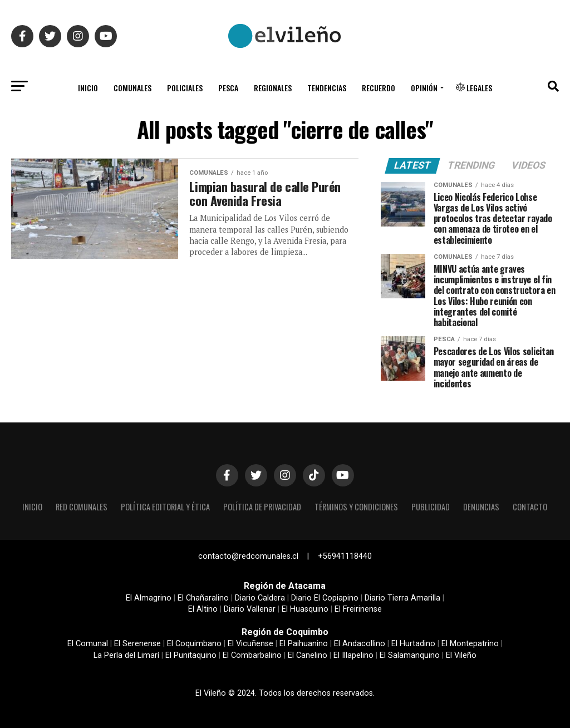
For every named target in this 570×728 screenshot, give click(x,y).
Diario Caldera (260, 598)
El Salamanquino (410, 655)
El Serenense (137, 644)
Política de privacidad (262, 507)
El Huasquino (305, 609)
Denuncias (481, 507)
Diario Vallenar (250, 609)
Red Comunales (82, 507)
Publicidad (431, 507)
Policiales (185, 88)
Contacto (530, 507)
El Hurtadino (413, 644)
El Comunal (88, 644)
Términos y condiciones (356, 507)
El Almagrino (149, 598)
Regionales (273, 88)
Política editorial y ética (165, 507)
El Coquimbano (194, 644)
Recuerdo (379, 88)
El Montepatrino (470, 644)
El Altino (203, 609)
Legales (474, 88)
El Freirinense (358, 609)
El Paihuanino (304, 644)
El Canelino (308, 655)
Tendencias (327, 88)
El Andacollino (360, 644)
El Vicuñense (250, 644)
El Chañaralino (203, 598)
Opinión (424, 88)
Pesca (228, 88)
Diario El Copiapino (325, 598)
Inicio (88, 88)
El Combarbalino (252, 655)
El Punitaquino (191, 655)
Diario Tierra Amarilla (402, 598)
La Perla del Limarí (126, 655)
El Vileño (461, 655)
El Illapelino (353, 655)
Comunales (132, 88)
